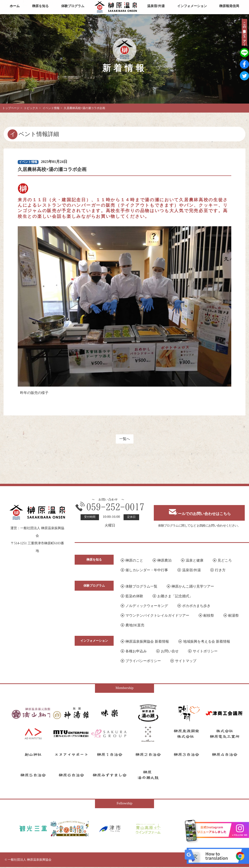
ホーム (15, 6)
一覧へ (124, 439)
